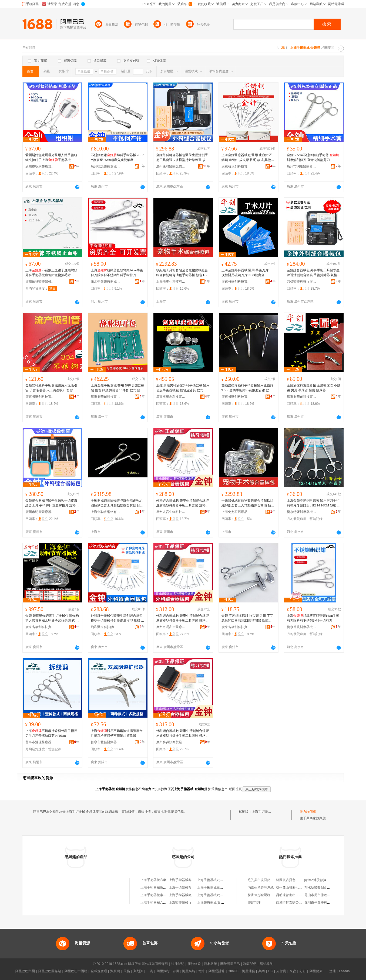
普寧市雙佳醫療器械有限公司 (40, 742)
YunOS (233, 971)
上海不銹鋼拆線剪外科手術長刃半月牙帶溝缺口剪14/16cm (51, 733)
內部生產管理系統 (261, 888)
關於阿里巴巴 (230, 964)
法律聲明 (178, 964)
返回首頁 (235, 789)
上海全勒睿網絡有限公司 (106, 512)
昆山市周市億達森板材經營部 (325, 895)
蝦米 (202, 971)
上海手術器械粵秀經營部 (187, 880)
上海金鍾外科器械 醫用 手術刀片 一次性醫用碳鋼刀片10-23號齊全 (247, 273)
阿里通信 (249, 971)
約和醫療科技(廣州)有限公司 (106, 627)
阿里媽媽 (189, 971)
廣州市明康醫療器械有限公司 (40, 166)
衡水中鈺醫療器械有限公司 (106, 282)
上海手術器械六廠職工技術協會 (163, 903)
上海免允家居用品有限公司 (236, 512)
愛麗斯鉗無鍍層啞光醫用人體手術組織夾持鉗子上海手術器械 (51, 157)
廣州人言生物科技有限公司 (171, 512)
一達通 (331, 971)
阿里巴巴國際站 (50, 971)
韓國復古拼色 (286, 880)
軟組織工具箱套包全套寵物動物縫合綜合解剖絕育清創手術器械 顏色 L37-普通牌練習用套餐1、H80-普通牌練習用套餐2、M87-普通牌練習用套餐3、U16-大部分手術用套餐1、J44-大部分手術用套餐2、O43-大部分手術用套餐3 (183, 273)
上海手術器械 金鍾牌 (267, 812)
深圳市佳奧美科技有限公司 (324, 903)
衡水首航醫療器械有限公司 (302, 627)
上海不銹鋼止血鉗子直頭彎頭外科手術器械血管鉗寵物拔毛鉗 (51, 273)
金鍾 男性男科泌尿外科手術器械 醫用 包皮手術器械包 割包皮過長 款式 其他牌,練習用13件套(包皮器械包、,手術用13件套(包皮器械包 (183, 388)
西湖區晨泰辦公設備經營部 (296, 903)
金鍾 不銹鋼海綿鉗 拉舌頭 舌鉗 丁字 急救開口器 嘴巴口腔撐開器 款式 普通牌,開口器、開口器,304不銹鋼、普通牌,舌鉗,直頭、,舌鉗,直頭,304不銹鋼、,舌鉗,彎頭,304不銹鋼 (248, 618)
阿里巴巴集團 (25, 971)
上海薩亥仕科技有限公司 (171, 282)
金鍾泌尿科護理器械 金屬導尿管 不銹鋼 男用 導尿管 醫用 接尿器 (314, 388)
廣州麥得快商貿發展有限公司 (171, 742)
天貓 (127, 971)
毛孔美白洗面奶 (259, 880)
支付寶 (281, 971)
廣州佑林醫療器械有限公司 (40, 282)
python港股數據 (315, 880)
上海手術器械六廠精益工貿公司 (220, 895)
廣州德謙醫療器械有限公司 (106, 166)
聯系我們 (250, 964)
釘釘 (303, 971)
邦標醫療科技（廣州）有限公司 (302, 282)
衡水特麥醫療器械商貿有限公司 (302, 512)
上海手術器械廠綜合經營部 (217, 888)
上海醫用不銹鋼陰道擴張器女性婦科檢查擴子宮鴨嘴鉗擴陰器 (117, 733)
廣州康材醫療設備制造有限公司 (171, 166)
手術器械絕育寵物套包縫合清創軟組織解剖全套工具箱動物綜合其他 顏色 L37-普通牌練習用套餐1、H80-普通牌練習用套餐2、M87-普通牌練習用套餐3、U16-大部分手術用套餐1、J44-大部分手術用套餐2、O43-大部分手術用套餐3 (117, 503)
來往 (293, 971)
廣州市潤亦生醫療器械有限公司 (171, 627)
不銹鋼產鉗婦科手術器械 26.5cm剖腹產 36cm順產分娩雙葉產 (117, 157)
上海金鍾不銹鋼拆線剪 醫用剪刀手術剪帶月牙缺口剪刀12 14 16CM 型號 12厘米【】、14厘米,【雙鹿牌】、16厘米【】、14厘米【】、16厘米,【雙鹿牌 (314, 503)
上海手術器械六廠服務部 (215, 880)
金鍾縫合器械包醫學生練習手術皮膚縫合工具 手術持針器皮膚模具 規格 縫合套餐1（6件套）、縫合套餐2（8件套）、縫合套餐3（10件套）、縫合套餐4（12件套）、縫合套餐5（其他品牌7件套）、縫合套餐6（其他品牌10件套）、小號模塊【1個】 (52, 503)
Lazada (344, 971)
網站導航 (266, 964)
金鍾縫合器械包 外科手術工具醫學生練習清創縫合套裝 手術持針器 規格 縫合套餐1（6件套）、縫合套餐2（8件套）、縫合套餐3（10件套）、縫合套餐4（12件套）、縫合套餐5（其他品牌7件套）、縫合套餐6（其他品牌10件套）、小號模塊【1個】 (314, 273)
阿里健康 (316, 971)
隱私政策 (211, 964)
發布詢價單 (308, 812)
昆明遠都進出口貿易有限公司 (297, 895)
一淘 (150, 971)
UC (271, 971)
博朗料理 (254, 903)
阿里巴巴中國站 (76, 971)
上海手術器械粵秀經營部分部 (190, 888)
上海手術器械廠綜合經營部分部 (163, 895)
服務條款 (194, 964)
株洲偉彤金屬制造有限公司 (267, 895)
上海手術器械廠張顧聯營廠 (188, 895)
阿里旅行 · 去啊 (168, 971)
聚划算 (138, 971)
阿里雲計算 (217, 971)
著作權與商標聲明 (155, 964)
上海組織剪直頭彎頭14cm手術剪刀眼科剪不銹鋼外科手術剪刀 (117, 273)
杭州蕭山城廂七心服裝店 (294, 888)
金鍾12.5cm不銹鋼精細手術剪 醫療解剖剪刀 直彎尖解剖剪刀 (313, 157)
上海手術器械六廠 (153, 880)
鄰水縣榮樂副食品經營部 (322, 888)
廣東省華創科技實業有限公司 (236, 166)
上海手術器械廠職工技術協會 (162, 888)
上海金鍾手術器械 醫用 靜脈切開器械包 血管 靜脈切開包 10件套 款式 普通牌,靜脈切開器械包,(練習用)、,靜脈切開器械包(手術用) (117, 388)
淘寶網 (115, 971)
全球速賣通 (99, 971)
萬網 (261, 971)
